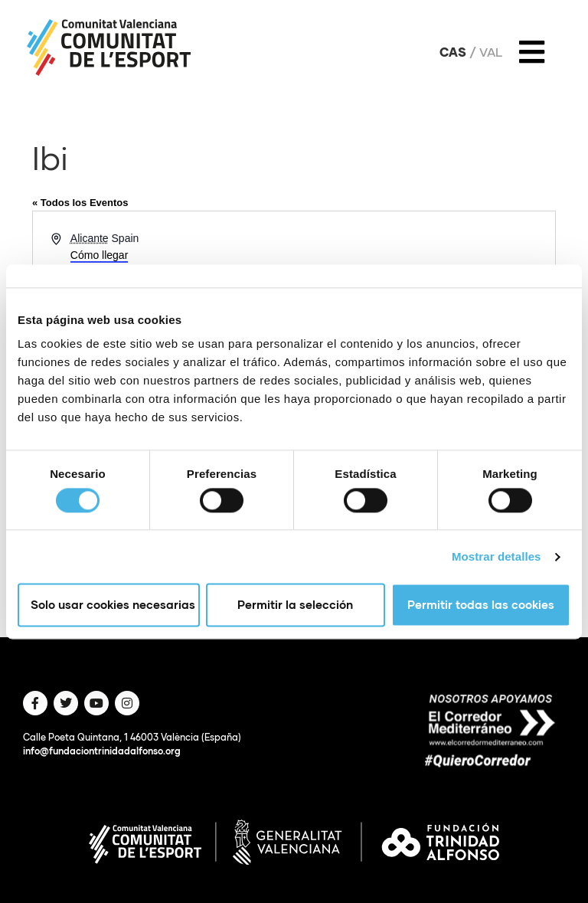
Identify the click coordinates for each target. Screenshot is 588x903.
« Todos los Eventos (80, 203)
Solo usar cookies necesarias (113, 605)
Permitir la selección (295, 605)
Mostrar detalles (497, 556)
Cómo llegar (99, 255)
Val (491, 52)
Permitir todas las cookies (481, 605)
